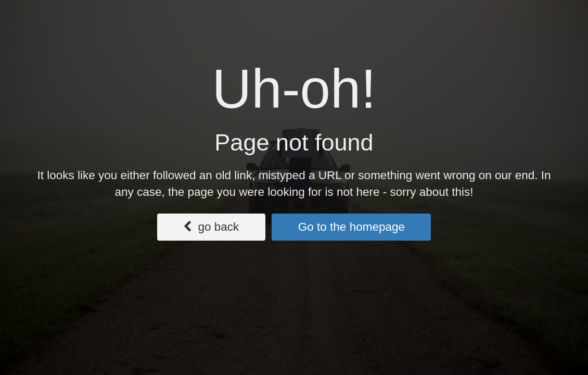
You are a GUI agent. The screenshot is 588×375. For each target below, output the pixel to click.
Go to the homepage (351, 227)
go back (211, 227)
